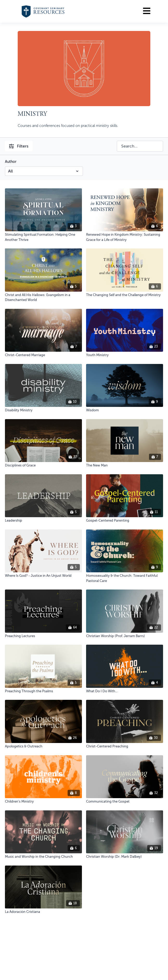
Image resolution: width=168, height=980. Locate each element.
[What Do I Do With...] (125, 691)
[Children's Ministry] (43, 802)
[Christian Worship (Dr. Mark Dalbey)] (125, 857)
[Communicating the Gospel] (125, 802)
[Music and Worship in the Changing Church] (43, 857)
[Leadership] (43, 521)
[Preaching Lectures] (43, 636)
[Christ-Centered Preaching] (125, 746)
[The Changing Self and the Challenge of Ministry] (125, 295)
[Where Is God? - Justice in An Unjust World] (43, 576)
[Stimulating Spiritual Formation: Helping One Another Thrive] (43, 237)
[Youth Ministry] (125, 355)
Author (11, 162)
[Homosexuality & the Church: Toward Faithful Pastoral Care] (125, 578)
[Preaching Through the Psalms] (43, 691)
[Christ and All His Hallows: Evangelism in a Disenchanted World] (43, 297)
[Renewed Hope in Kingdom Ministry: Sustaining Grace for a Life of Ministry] (125, 237)
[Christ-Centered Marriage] (43, 355)
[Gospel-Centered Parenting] (125, 521)
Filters (19, 146)
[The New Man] (125, 465)
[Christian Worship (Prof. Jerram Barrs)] (125, 636)
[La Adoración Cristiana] (43, 912)
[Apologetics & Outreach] (43, 746)
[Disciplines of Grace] (43, 465)
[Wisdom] (125, 410)
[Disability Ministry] (43, 410)
